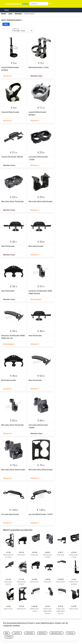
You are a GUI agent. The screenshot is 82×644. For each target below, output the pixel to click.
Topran (9, 637)
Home (7, 10)
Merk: (6, 24)
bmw (6, 633)
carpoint (17, 633)
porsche (70, 633)
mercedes (42, 633)
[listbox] (22, 31)
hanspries (29, 633)
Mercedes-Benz (56, 633)
